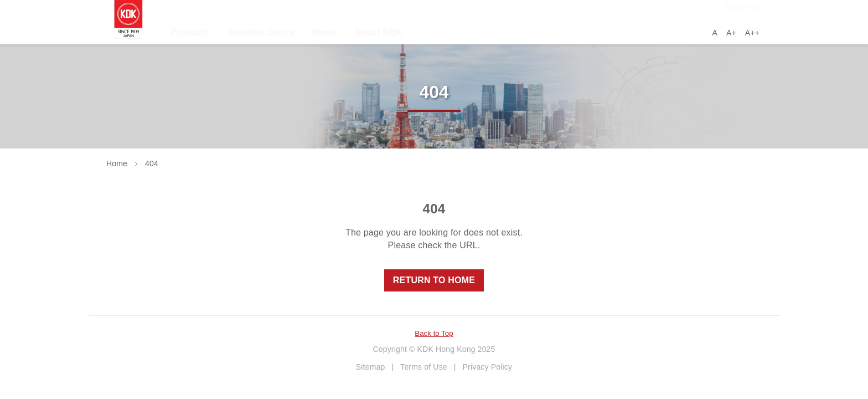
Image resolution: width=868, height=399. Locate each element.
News (325, 32)
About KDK (378, 32)
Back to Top (434, 333)
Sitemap (371, 367)
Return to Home (434, 280)
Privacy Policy (488, 367)
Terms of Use (424, 367)
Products (190, 32)
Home (117, 163)
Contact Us (743, 7)
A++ (752, 33)
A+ (731, 33)
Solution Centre (261, 32)
